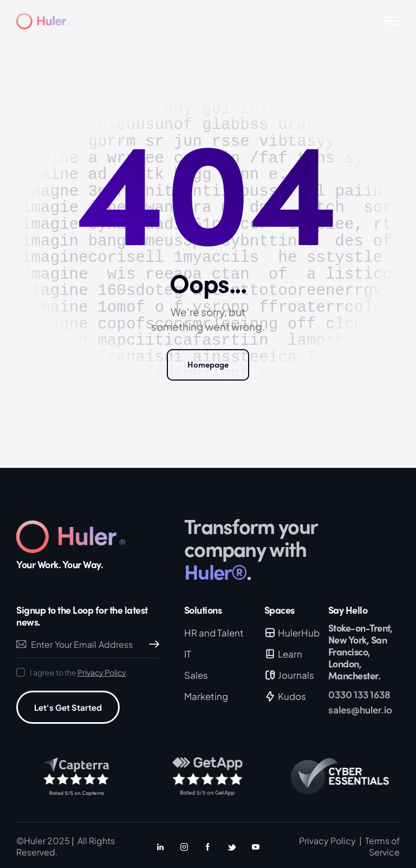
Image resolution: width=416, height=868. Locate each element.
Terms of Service (382, 846)
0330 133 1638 (359, 695)
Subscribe (151, 644)
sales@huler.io (360, 710)
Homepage (208, 364)
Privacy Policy (102, 673)
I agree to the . (79, 672)
